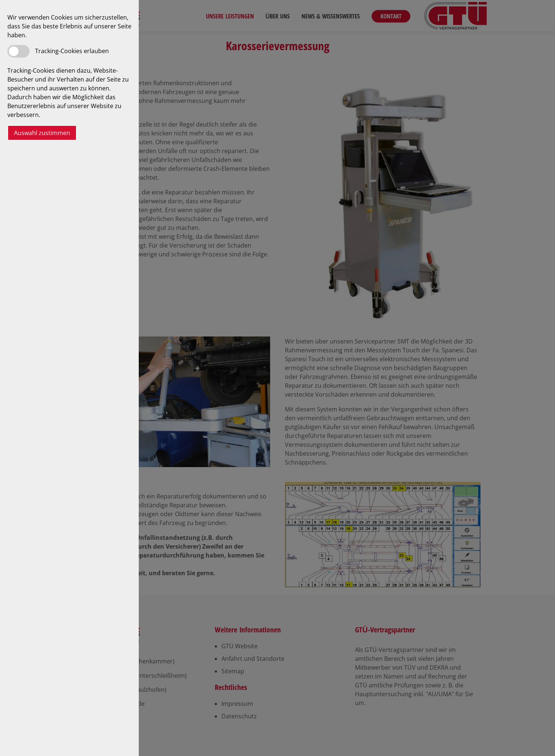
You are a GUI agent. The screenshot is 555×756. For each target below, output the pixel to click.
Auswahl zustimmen (42, 133)
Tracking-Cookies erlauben (72, 51)
